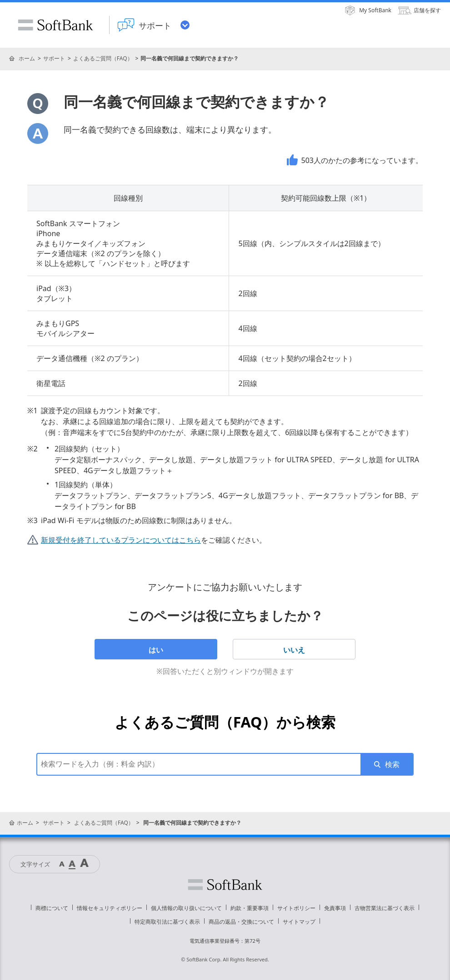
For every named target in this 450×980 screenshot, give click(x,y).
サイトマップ (299, 922)
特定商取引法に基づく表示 (167, 922)
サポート (54, 58)
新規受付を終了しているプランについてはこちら (121, 540)
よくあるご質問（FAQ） (103, 58)
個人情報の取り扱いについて (186, 908)
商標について (52, 908)
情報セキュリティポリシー (110, 908)
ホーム (27, 58)
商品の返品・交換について (241, 922)
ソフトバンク (225, 885)
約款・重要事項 (250, 908)
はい (156, 650)
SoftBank (55, 25)
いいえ (294, 650)
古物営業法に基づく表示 (385, 908)
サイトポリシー (296, 908)
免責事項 (335, 908)
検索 (392, 764)
